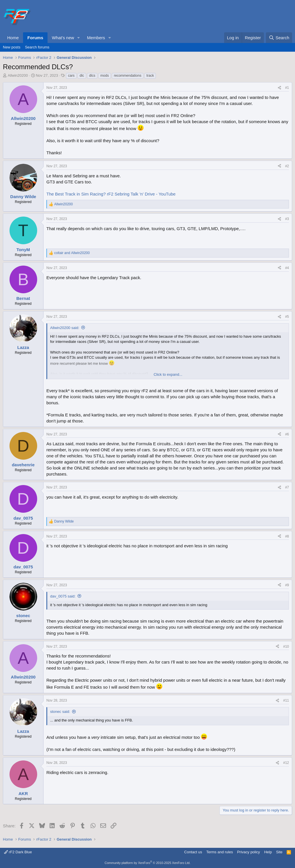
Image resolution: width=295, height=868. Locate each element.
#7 (287, 487)
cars (71, 76)
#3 (287, 219)
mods (104, 76)
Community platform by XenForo (147, 863)
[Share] (279, 88)
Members (96, 38)
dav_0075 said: (63, 596)
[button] (79, 38)
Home (13, 38)
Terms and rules (220, 852)
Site (279, 852)
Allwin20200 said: (65, 328)
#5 (287, 317)
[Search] (279, 38)
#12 (286, 763)
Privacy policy (248, 852)
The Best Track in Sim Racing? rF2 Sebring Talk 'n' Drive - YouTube (111, 194)
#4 (287, 268)
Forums (35, 38)
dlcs (92, 76)
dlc (82, 76)
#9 (287, 585)
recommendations (127, 76)
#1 (287, 88)
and (72, 253)
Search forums (37, 47)
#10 (286, 647)
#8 (287, 536)
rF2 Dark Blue (18, 852)
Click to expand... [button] (168, 374)
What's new (63, 38)
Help (268, 852)
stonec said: (60, 712)
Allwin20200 (18, 75)
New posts (12, 47)
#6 (287, 434)
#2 (287, 166)
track (150, 76)
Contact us (193, 852)
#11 (286, 700)
